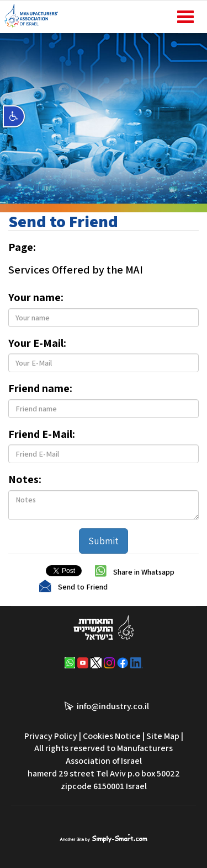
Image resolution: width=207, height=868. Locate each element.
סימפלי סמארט (104, 837)
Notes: (25, 479)
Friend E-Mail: (42, 434)
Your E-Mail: (37, 343)
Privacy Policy (51, 736)
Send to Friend (83, 586)
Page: (22, 247)
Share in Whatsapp (144, 571)
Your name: (36, 297)
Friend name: (40, 388)
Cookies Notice (112, 736)
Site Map (163, 736)
